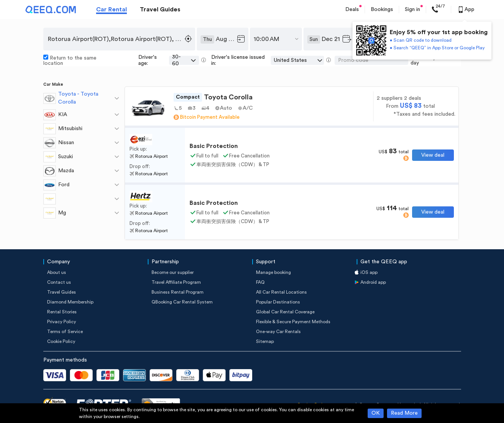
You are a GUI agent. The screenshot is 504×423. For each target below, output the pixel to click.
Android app (373, 282)
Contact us (59, 282)
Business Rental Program (178, 292)
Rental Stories (62, 312)
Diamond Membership (70, 302)
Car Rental (111, 9)
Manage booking (273, 272)
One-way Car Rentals (278, 332)
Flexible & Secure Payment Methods (293, 322)
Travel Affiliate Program (176, 282)
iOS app (369, 272)
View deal (433, 155)
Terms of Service (65, 332)
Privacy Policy (62, 322)
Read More (404, 413)
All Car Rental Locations (281, 292)
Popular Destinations (278, 302)
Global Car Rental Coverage (285, 312)
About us (57, 272)
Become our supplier (173, 272)
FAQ (260, 282)
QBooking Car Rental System (182, 302)
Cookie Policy (61, 341)
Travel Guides (160, 9)
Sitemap (265, 341)
